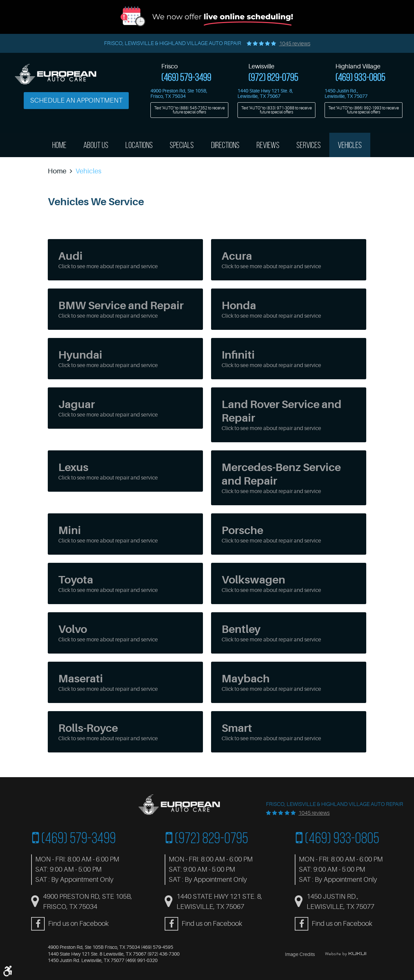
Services (309, 145)
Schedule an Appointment (76, 100)
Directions (225, 145)
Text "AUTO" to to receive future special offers (189, 110)
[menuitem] (59, 145)
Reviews (268, 145)
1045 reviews (295, 44)
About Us (96, 145)
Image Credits (300, 954)
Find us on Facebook (78, 924)
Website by (346, 954)
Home (59, 145)
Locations (139, 145)
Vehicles (350, 145)
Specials (182, 145)
